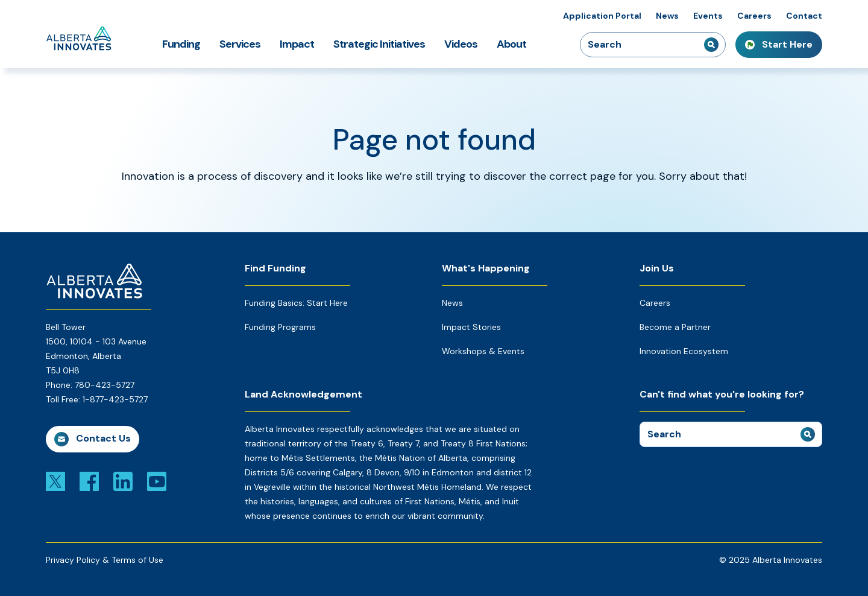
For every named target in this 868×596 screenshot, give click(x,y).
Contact (804, 16)
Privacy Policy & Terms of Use (105, 560)
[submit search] (711, 45)
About (511, 44)
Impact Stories (471, 327)
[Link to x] (55, 481)
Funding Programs (280, 327)
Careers (754, 16)
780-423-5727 (105, 385)
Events (708, 16)
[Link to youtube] (157, 481)
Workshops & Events (483, 351)
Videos (461, 44)
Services (240, 44)
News (667, 16)
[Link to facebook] (89, 481)
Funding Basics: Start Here (296, 303)
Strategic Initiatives (379, 44)
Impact (297, 44)
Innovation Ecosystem (684, 351)
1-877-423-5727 (115, 399)
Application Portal (602, 16)
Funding (181, 44)
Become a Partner (675, 327)
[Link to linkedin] (123, 481)
